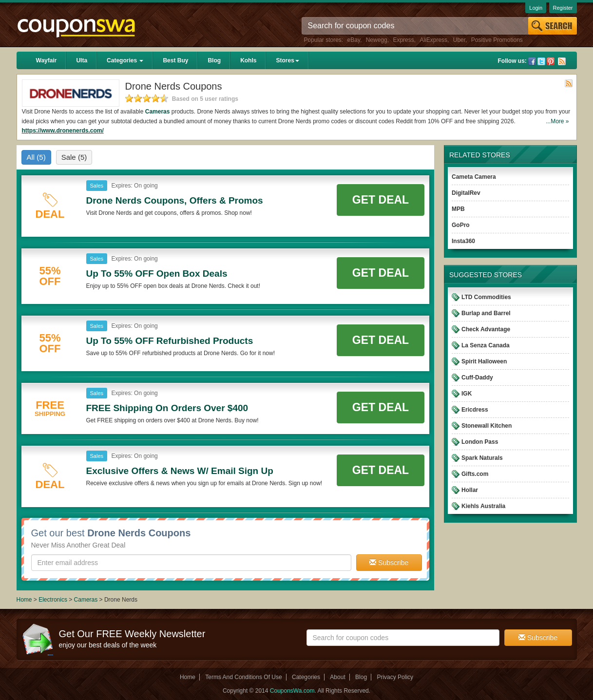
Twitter (541, 61)
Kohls (248, 60)
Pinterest (551, 61)
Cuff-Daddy (477, 378)
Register (563, 8)
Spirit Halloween (484, 361)
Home (24, 600)
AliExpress (433, 40)
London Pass (480, 442)
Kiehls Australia (483, 506)
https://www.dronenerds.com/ (63, 131)
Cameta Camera (474, 177)
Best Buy (175, 60)
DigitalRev (466, 193)
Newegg (377, 40)
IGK (467, 394)
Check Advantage (486, 329)
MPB (458, 209)
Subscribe (389, 563)
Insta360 (463, 241)
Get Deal (381, 200)
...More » (557, 121)
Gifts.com (475, 474)
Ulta (82, 60)
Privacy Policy (395, 677)
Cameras (158, 112)
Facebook (532, 61)
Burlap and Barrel (486, 313)
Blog (214, 60)
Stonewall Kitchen (487, 426)
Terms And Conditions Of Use (243, 677)
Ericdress (475, 410)
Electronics (53, 600)
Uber (459, 40)
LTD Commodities (486, 297)
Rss (562, 61)
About (337, 677)
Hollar (470, 490)
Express (403, 40)
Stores (287, 60)
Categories (125, 60)
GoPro (461, 225)
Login (536, 8)
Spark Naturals (482, 458)
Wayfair (47, 60)
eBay (354, 40)
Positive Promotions (497, 40)
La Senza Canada (486, 345)
